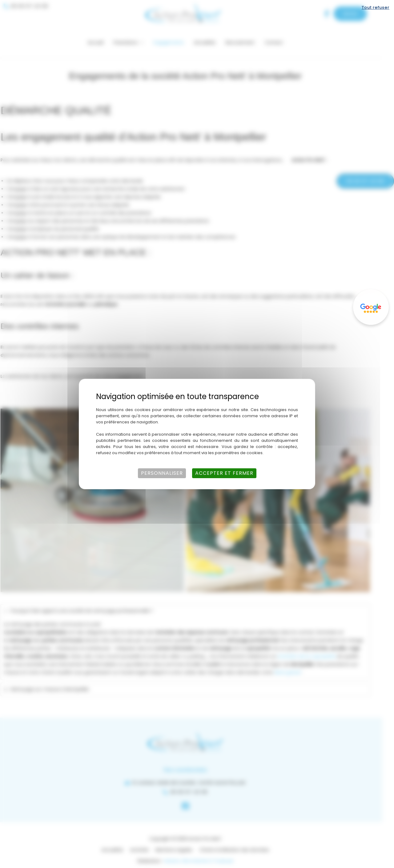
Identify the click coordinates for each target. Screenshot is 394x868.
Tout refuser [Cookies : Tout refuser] (376, 8)
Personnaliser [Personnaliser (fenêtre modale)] (162, 473)
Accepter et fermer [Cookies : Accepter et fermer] (224, 473)
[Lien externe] (371, 307)
